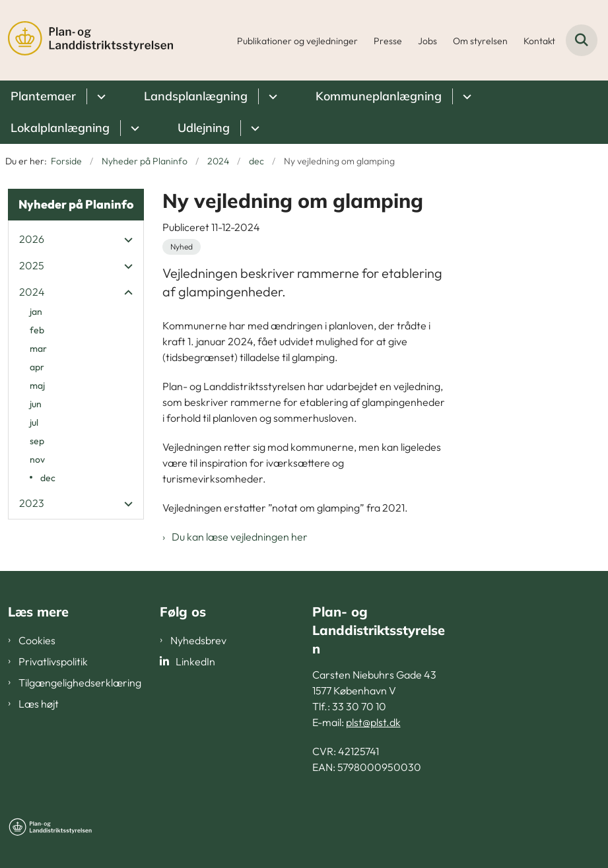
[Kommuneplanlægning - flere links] (465, 96)
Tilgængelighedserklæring (80, 683)
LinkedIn (195, 661)
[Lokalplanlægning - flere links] (133, 128)
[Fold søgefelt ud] (582, 40)
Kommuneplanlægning (379, 96)
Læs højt (39, 704)
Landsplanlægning (196, 96)
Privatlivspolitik (53, 661)
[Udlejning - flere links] (253, 128)
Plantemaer (43, 96)
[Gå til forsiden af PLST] (86, 40)
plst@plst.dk (373, 722)
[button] (125, 240)
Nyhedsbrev (198, 640)
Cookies (37, 640)
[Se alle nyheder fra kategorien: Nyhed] (182, 247)
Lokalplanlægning (60, 128)
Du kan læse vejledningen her (240, 537)
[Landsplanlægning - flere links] (271, 96)
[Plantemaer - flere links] (99, 96)
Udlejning (204, 128)
